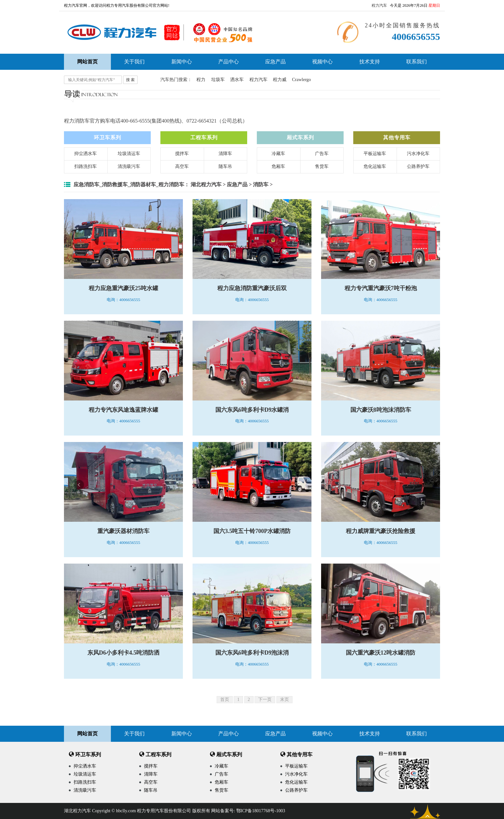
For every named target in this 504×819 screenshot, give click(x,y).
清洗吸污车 (129, 166)
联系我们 (417, 62)
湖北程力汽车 (206, 184)
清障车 (225, 154)
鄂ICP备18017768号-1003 (261, 811)
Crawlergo (302, 80)
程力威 (280, 80)
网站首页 (87, 734)
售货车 (322, 166)
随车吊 (225, 166)
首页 (225, 699)
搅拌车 (182, 154)
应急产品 (275, 62)
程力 (201, 80)
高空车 (182, 166)
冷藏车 (278, 154)
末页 (284, 699)
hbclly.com (126, 811)
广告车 (322, 154)
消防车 (261, 184)
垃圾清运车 (129, 154)
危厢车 (278, 166)
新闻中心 (182, 62)
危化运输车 (375, 166)
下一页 (265, 699)
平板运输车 (375, 154)
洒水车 (237, 80)
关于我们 (134, 62)
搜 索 (130, 80)
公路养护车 (418, 166)
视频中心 (322, 62)
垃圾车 (218, 80)
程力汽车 (379, 5)
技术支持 (370, 62)
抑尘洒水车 (85, 154)
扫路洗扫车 (85, 166)
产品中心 (229, 62)
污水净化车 (418, 154)
